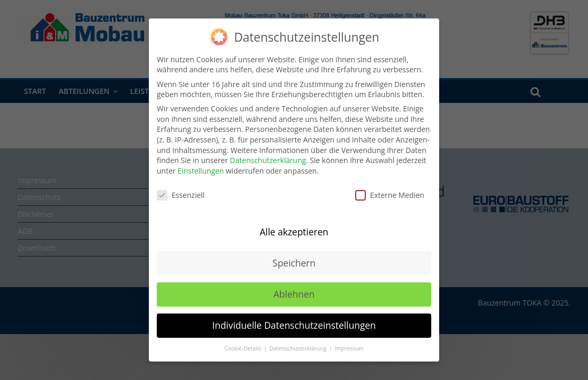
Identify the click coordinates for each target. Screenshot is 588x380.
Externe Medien (390, 195)
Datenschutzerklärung (268, 160)
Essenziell (181, 195)
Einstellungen (201, 171)
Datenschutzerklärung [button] (298, 348)
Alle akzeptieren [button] (294, 232)
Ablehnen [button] (294, 294)
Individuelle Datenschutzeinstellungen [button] (294, 325)
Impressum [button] (349, 348)
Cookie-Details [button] (244, 348)
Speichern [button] (294, 263)
